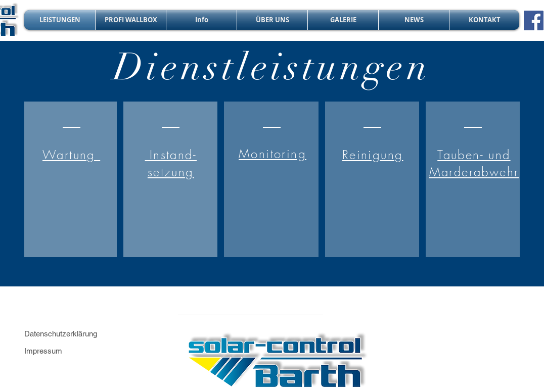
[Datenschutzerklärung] (73, 334)
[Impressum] (68, 351)
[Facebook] (534, 20)
